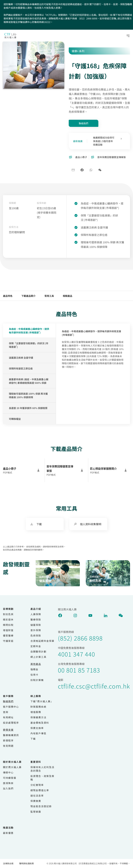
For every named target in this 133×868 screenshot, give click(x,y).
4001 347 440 (76, 654)
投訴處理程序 (11, 723)
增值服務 (36, 712)
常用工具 (49, 296)
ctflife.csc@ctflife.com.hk (94, 686)
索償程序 (8, 740)
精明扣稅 (8, 625)
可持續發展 (10, 778)
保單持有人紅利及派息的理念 (42, 769)
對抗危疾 (8, 614)
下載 (33, 739)
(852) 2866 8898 (80, 638)
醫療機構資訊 (11, 735)
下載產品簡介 (28, 296)
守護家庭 (8, 641)
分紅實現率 (37, 785)
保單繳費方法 (39, 717)
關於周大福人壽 (12, 767)
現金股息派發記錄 (41, 806)
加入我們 (8, 788)
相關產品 (68, 296)
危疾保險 (36, 635)
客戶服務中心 (11, 707)
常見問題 (8, 746)
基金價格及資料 (40, 723)
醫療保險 (36, 619)
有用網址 (8, 717)
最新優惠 (8, 833)
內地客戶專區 (39, 733)
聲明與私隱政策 (27, 863)
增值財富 (8, 630)
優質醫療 (8, 635)
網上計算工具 (39, 657)
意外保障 (36, 630)
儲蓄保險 (36, 625)
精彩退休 (8, 619)
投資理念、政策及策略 (42, 778)
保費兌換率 (37, 728)
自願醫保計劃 (39, 651)
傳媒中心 (8, 772)
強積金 (35, 669)
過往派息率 (37, 796)
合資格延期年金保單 (42, 641)
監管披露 (36, 812)
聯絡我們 (84, 123)
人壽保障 (36, 614)
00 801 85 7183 (79, 670)
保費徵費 (36, 801)
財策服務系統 (39, 707)
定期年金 (36, 646)
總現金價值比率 (40, 790)
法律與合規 (8, 863)
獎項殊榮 (8, 783)
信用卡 (35, 675)
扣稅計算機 (37, 680)
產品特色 (8, 296)
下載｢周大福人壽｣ (41, 701)
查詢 (6, 712)
